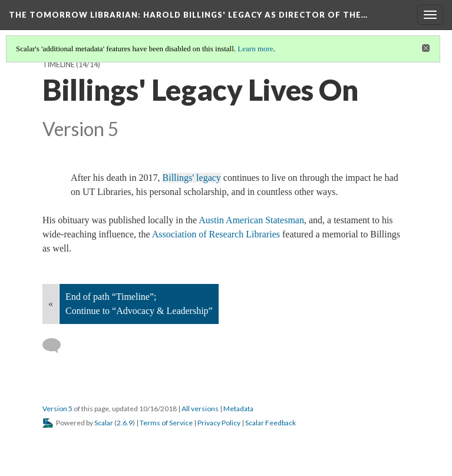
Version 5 (57, 409)
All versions (200, 409)
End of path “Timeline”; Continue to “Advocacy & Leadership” (139, 304)
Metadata (238, 409)
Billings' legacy (192, 178)
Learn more (255, 49)
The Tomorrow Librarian (188, 15)
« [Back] (51, 304)
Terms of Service (166, 423)
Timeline (59, 65)
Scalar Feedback (270, 423)
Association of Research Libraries (216, 234)
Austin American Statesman (251, 220)
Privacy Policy (219, 423)
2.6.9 (125, 423)
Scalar (104, 423)
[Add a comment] (57, 346)
